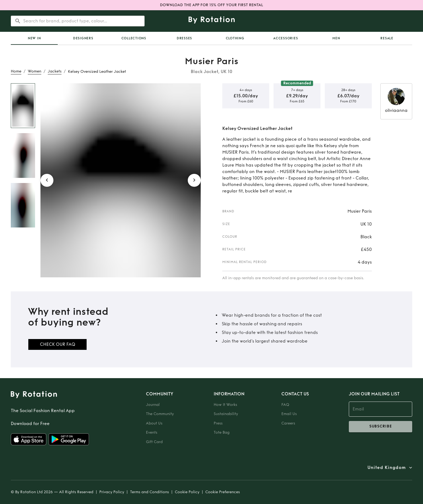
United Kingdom (387, 468)
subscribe (381, 427)
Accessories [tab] (286, 38)
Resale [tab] (387, 38)
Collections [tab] (134, 38)
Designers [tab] (83, 38)
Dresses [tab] (184, 38)
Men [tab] (336, 38)
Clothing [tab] (235, 38)
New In (34, 38)
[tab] (34, 38)
